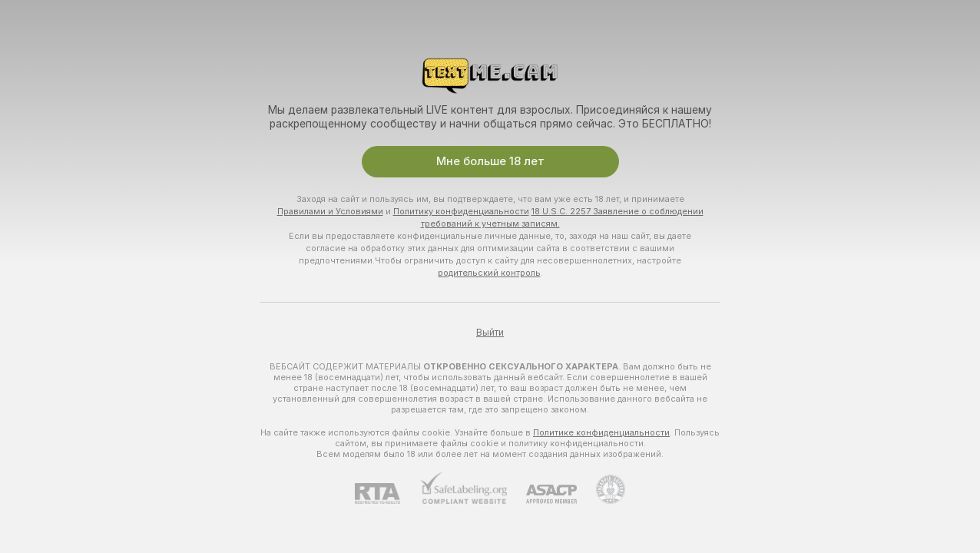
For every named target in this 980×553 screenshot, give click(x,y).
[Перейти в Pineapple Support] (601, 489)
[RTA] (387, 493)
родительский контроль (489, 273)
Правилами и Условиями (330, 211)
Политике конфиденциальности (601, 432)
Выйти (490, 333)
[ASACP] (542, 494)
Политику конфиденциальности (461, 211)
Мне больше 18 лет (490, 161)
